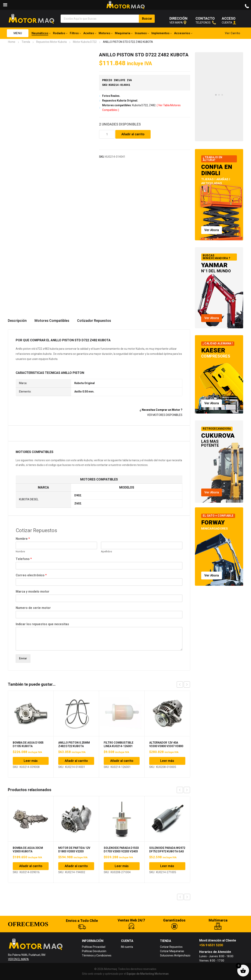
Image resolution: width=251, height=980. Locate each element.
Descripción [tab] (17, 321)
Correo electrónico (31, 575)
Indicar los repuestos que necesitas (42, 624)
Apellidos (106, 552)
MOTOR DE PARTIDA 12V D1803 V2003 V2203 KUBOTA (74, 851)
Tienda (26, 42)
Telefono (24, 559)
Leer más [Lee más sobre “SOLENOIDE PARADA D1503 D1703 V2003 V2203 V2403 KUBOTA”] (122, 866)
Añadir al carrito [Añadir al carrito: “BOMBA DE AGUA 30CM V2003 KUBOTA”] (31, 866)
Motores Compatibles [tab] (52, 321)
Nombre (23, 539)
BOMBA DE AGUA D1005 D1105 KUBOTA (28, 744)
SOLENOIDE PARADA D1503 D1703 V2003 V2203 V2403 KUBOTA (121, 851)
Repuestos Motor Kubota (51, 42)
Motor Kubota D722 (85, 42)
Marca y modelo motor (33, 592)
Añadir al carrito (133, 134)
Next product (187, 897)
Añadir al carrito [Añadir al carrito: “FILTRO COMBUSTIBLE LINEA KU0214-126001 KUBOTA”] (122, 761)
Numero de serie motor (33, 608)
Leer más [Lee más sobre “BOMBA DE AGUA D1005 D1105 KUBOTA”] (31, 761)
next (187, 684)
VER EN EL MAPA (18, 959)
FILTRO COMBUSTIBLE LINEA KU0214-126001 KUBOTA (119, 746)
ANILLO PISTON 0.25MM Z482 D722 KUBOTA (74, 744)
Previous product (180, 897)
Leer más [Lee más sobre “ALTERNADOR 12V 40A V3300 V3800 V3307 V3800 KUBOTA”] (167, 761)
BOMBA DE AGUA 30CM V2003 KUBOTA (28, 850)
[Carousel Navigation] (183, 684)
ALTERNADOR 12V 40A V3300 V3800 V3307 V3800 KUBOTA (166, 746)
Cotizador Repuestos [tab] (94, 321)
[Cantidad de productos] (107, 134)
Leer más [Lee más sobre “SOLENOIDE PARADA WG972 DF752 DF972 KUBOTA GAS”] (167, 866)
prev (180, 684)
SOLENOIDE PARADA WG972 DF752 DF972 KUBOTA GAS (167, 850)
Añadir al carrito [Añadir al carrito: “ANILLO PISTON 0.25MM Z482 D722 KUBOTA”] (76, 761)
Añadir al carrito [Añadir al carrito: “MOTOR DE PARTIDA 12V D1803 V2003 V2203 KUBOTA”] (76, 866)
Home (12, 42)
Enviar (23, 658)
